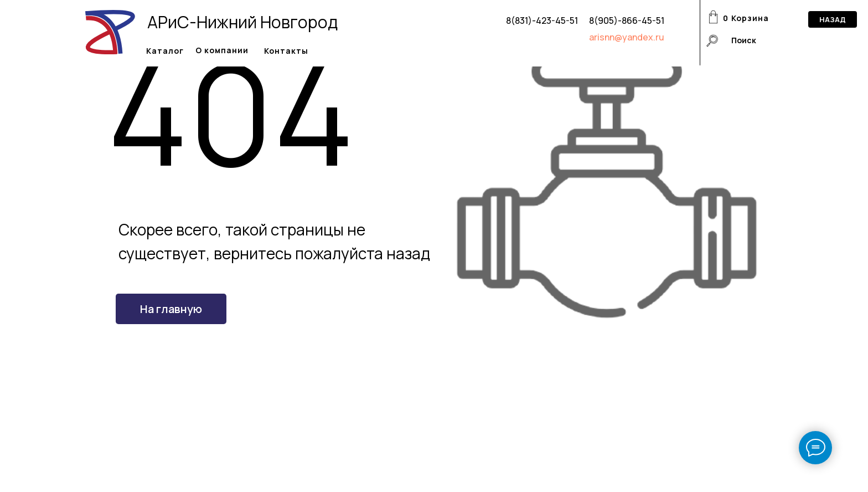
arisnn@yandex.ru (627, 37)
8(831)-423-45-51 (542, 20)
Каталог (165, 51)
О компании (222, 50)
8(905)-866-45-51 (627, 20)
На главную (171, 309)
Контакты (286, 51)
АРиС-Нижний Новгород (242, 22)
